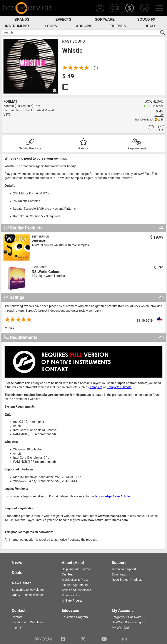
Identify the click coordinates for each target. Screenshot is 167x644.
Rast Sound (74, 41)
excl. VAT (159, 115)
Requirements (137, 148)
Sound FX (146, 19)
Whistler (39, 241)
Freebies (117, 26)
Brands (22, 19)
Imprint (16, 627)
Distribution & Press (75, 580)
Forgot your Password (127, 617)
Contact (17, 617)
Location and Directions (28, 622)
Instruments (18, 26)
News (17, 562)
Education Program (75, 617)
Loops (51, 26)
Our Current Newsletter (27, 595)
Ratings (83, 148)
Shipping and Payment (77, 569)
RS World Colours (47, 272)
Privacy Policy (71, 595)
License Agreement (75, 585)
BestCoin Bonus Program (129, 622)
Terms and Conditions (76, 590)
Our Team (68, 574)
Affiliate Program (73, 601)
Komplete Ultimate (119, 387)
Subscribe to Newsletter (28, 590)
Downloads (119, 574)
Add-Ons (84, 26)
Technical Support (124, 569)
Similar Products (30, 148)
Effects (63, 19)
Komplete (96, 387)
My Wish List (120, 627)
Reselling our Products (127, 580)
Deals (150, 26)
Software (105, 19)
